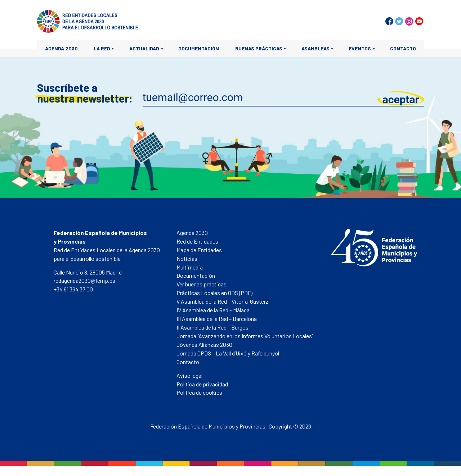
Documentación (199, 48)
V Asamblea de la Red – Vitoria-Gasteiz (222, 301)
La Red (102, 48)
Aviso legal (189, 375)
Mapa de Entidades (199, 250)
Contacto (403, 48)
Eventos (360, 48)
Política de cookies (199, 392)
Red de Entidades (197, 241)
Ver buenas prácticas (202, 284)
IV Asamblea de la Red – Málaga (213, 310)
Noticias (187, 259)
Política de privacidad (202, 384)
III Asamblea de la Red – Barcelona (217, 319)
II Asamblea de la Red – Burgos (212, 327)
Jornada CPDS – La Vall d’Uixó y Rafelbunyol (228, 353)
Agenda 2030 (61, 48)
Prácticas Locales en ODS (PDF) (214, 293)
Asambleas (315, 48)
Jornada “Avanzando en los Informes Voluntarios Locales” (245, 336)
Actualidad (144, 48)
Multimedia (190, 267)
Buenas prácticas (259, 48)
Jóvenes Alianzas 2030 (204, 344)
